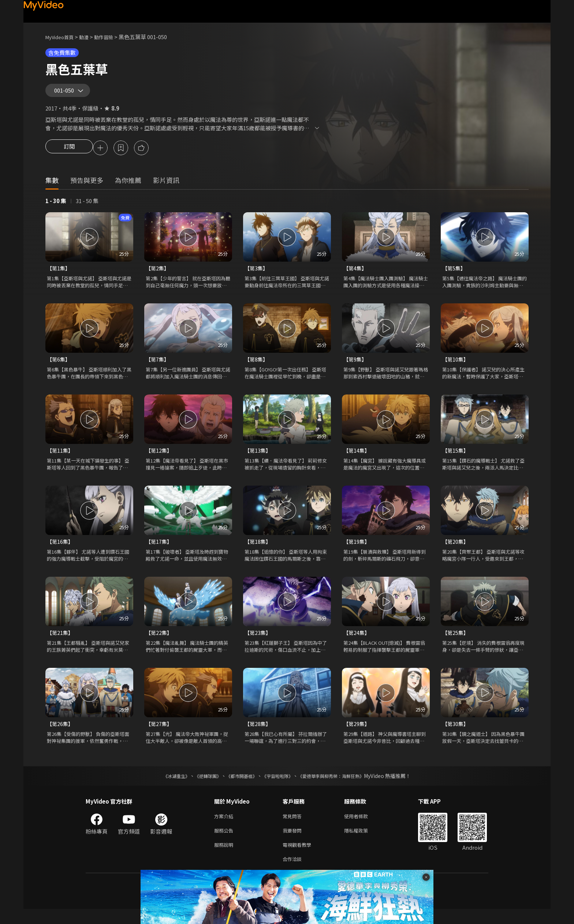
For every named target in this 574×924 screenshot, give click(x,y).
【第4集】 (356, 275)
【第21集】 (61, 642)
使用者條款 (362, 827)
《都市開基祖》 (238, 786)
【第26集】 (61, 734)
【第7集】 (158, 366)
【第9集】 (356, 366)
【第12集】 (160, 458)
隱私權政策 (362, 843)
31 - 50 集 (87, 207)
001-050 (66, 93)
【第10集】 (456, 366)
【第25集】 (456, 642)
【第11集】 (61, 458)
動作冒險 (112, 37)
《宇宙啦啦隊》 (279, 786)
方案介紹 (225, 827)
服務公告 (225, 843)
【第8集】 (257, 366)
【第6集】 (59, 366)
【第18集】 (258, 550)
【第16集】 (61, 550)
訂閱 (69, 154)
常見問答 (294, 827)
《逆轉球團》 (200, 786)
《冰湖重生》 (164, 786)
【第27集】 (160, 734)
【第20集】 (456, 550)
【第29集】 (357, 734)
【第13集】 (258, 458)
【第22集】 (160, 642)
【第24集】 (357, 642)
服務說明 (225, 858)
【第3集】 (257, 275)
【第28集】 (258, 734)
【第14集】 (357, 458)
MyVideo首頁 (62, 37)
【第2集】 (158, 275)
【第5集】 (455, 275)
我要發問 (294, 843)
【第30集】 (456, 734)
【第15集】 (456, 458)
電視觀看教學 (299, 858)
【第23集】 (258, 642)
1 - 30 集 (56, 207)
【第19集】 (357, 550)
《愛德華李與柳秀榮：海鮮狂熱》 (340, 786)
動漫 (90, 37)
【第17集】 (160, 550)
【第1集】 (59, 275)
